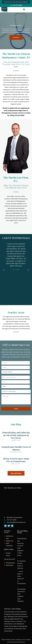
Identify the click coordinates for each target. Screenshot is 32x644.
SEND (16, 409)
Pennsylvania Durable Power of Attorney (16, 448)
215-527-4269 (19, 115)
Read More (16, 37)
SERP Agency (22, 642)
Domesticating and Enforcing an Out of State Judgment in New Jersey (16, 435)
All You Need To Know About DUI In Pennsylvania (16, 460)
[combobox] (3, 377)
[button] (24, 9)
